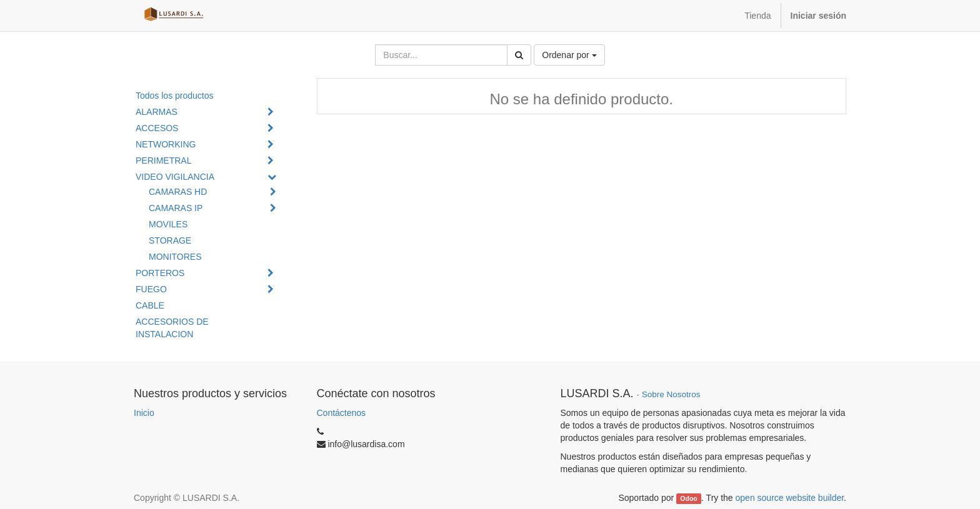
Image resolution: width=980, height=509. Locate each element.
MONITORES (175, 257)
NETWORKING (166, 144)
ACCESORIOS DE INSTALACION (172, 328)
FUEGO (151, 289)
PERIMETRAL (163, 161)
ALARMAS (157, 112)
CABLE (150, 305)
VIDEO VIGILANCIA (175, 177)
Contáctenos (342, 413)
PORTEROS (160, 273)
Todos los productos (175, 96)
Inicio (144, 413)
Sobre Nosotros (671, 394)
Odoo (688, 498)
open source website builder (790, 498)
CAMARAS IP (176, 208)
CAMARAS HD (178, 192)
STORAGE (170, 240)
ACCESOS (157, 128)
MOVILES (168, 224)
